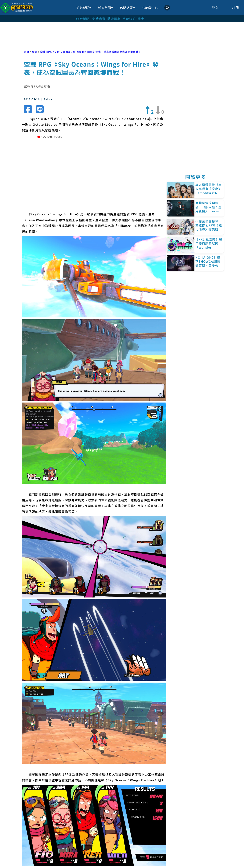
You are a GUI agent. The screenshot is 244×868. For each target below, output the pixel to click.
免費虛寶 (99, 19)
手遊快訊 (129, 19)
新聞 (35, 52)
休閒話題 (127, 8)
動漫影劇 (114, 19)
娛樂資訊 (106, 8)
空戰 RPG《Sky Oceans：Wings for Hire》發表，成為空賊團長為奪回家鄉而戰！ (91, 52)
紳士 (141, 19)
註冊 (236, 8)
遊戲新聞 (84, 8)
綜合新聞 (83, 19)
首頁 (26, 52)
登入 (215, 8)
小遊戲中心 (150, 8)
